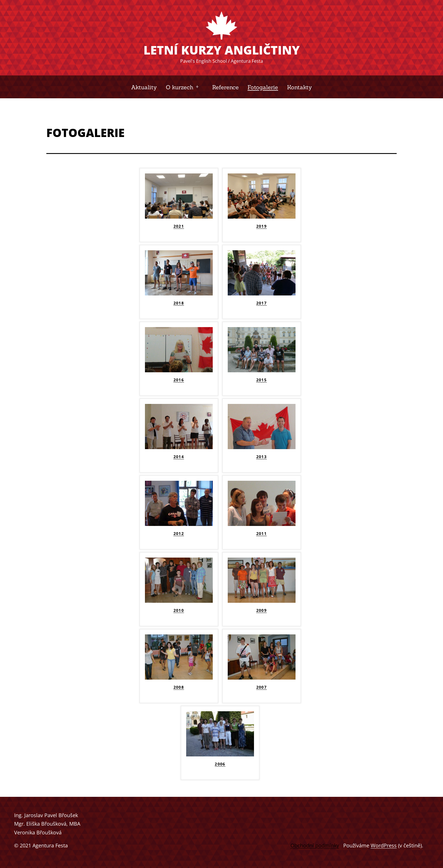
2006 (220, 764)
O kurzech (180, 87)
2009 (262, 610)
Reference (225, 87)
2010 (179, 610)
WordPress (384, 845)
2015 (262, 380)
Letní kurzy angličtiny (222, 50)
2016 (179, 380)
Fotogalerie (263, 87)
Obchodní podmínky (315, 845)
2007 (262, 687)
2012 (179, 534)
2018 (179, 303)
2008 (179, 687)
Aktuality (144, 87)
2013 (262, 457)
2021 (179, 226)
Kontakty (299, 87)
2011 (262, 534)
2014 (179, 457)
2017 (262, 303)
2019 (262, 226)
